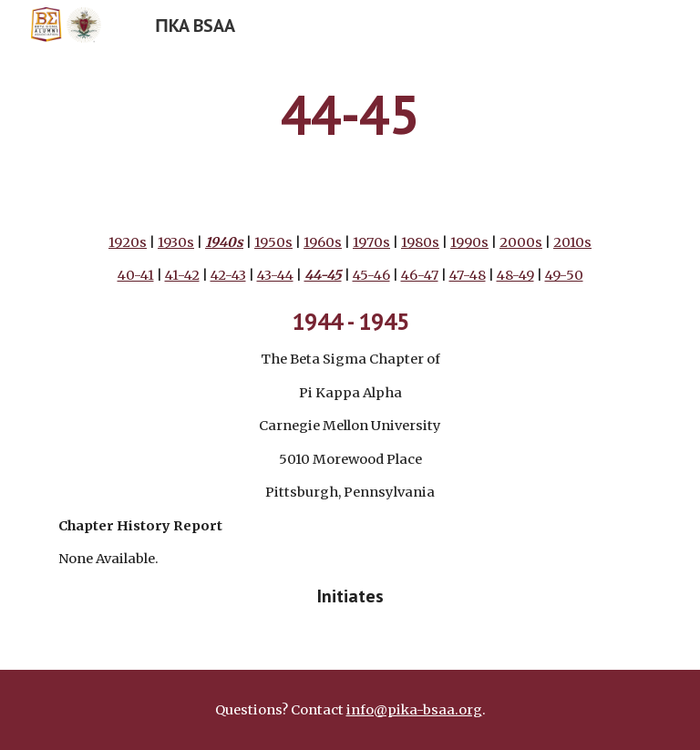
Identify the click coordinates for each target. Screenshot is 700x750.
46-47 (420, 275)
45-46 (371, 275)
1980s (420, 242)
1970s (371, 242)
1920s (128, 242)
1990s (469, 242)
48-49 (515, 275)
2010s (572, 242)
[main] (350, 114)
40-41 (136, 275)
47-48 (468, 275)
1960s (323, 242)
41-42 (182, 275)
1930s (176, 242)
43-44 (275, 275)
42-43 (228, 275)
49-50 (564, 275)
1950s (273, 242)
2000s (521, 242)
